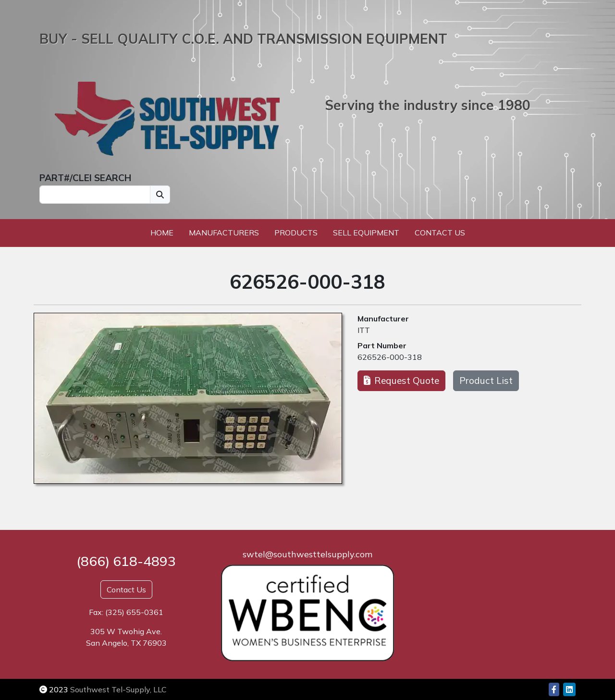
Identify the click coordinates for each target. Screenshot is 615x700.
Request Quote (401, 381)
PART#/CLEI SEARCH (85, 178)
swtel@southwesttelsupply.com (307, 554)
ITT (364, 330)
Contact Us (440, 233)
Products (296, 233)
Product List (486, 381)
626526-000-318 (390, 357)
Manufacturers (224, 233)
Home (162, 233)
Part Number (382, 345)
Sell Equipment (366, 233)
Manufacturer (383, 319)
